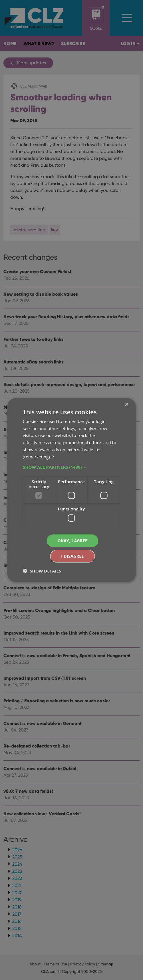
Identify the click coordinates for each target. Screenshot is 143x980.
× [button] (127, 404)
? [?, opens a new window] (53, 457)
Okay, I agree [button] (73, 541)
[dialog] (71, 490)
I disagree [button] (72, 556)
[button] (71, 467)
